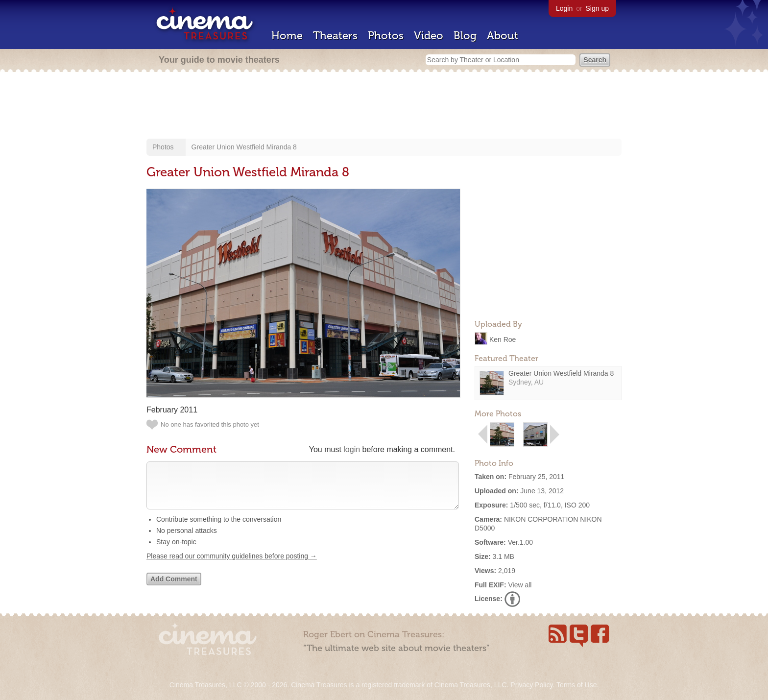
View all (520, 585)
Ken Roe (503, 339)
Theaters (335, 36)
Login (564, 8)
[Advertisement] (384, 106)
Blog (465, 36)
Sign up (597, 8)
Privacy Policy (531, 685)
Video (429, 36)
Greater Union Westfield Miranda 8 (244, 147)
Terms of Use (576, 685)
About (503, 36)
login (352, 449)
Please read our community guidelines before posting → (232, 566)
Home (287, 36)
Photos (386, 36)
